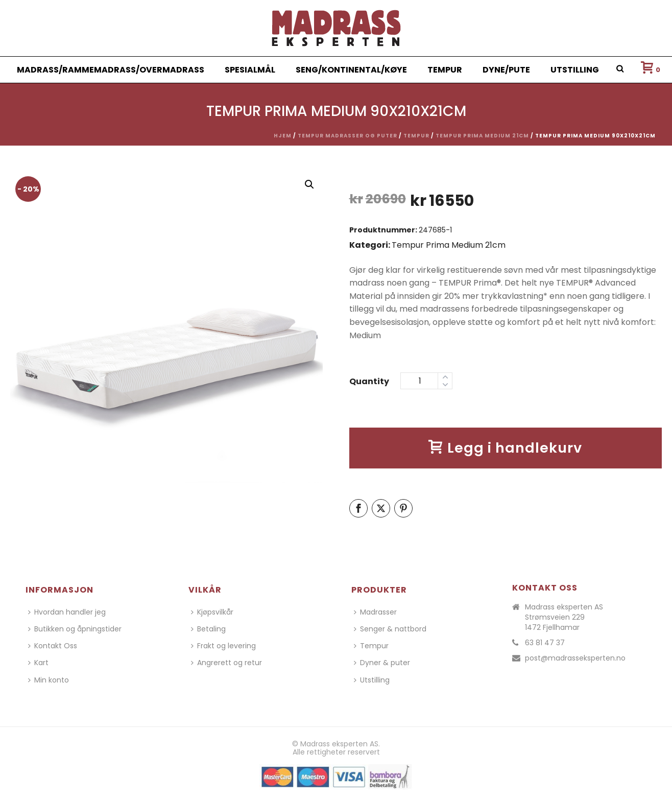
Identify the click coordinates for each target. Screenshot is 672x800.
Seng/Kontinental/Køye (351, 70)
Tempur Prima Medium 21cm (482, 136)
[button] (309, 184)
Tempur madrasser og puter (347, 136)
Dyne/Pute (506, 70)
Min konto (49, 680)
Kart (38, 663)
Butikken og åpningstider (75, 629)
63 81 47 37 (545, 643)
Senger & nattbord (390, 629)
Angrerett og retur (226, 663)
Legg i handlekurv (505, 448)
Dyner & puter (382, 663)
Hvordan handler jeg (67, 612)
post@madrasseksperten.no (575, 658)
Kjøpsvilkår (212, 612)
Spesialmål (250, 70)
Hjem (283, 136)
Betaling (208, 629)
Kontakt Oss (53, 646)
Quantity (369, 381)
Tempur (445, 70)
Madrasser (375, 612)
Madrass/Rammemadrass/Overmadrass (111, 70)
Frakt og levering (223, 646)
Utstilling (575, 70)
